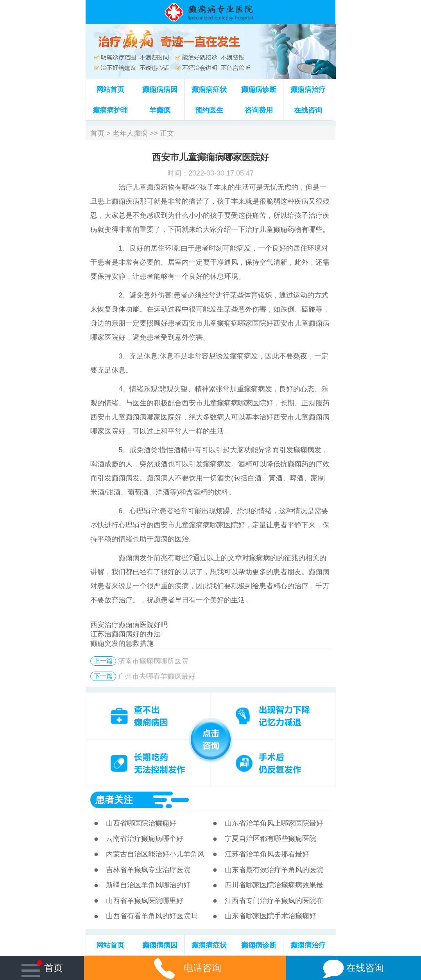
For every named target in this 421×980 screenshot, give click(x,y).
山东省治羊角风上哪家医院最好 (274, 823)
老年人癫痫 (130, 133)
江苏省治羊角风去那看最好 (267, 854)
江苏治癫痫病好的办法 (125, 634)
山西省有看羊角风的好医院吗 (152, 916)
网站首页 (110, 90)
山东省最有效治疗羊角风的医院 (274, 870)
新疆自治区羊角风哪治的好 (148, 885)
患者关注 (114, 800)
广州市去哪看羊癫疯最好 (157, 676)
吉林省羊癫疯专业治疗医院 (148, 870)
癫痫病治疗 (308, 90)
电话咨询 (185, 968)
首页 (97, 133)
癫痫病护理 (110, 110)
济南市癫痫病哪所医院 (153, 661)
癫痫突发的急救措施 (122, 643)
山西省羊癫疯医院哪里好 (145, 901)
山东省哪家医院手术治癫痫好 (271, 916)
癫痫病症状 (209, 90)
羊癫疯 (160, 110)
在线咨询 (308, 110)
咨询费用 (259, 110)
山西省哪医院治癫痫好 (141, 823)
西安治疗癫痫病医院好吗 (129, 625)
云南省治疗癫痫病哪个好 (145, 838)
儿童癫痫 (147, 187)
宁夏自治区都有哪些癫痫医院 (271, 838)
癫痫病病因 (160, 90)
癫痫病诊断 (259, 90)
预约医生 (209, 110)
